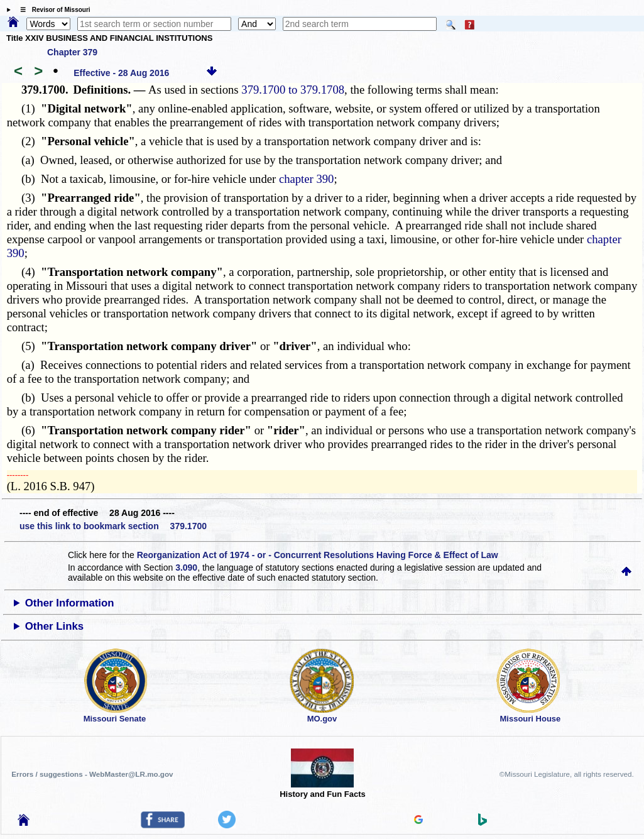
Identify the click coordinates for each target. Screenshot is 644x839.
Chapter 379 (72, 52)
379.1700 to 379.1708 (293, 90)
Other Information (70, 603)
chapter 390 (307, 179)
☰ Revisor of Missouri (52, 10)
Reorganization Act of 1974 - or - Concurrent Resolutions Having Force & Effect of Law (318, 555)
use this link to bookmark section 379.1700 (113, 526)
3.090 (186, 568)
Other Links (54, 626)
